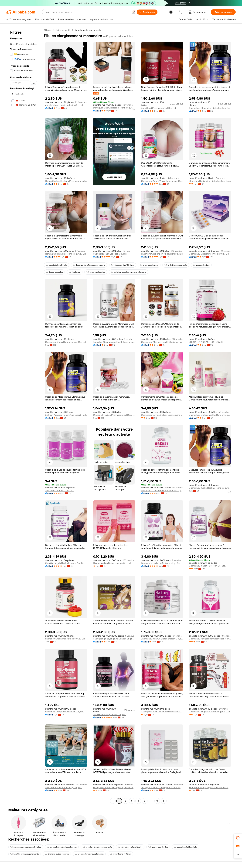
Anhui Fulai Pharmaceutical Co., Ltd (158, 108)
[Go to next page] (164, 801)
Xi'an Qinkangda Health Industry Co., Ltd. (65, 563)
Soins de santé (63, 30)
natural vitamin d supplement (62, 847)
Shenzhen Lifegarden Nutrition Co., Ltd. (65, 712)
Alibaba (47, 30)
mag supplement (149, 265)
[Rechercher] (147, 12)
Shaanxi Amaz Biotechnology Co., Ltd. (63, 787)
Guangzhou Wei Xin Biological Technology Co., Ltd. (162, 787)
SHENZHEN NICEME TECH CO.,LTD (206, 342)
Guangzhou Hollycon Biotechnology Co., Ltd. (162, 563)
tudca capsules (54, 272)
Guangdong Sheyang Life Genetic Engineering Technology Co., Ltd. (114, 639)
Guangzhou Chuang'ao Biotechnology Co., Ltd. (210, 108)
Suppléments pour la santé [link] (88, 30)
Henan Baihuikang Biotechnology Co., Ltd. (66, 254)
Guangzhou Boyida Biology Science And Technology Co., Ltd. (162, 415)
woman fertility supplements (89, 854)
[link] (238, 838)
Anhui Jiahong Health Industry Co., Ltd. (64, 105)
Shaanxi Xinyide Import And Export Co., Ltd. (162, 254)
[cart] (181, 13)
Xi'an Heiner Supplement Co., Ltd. (109, 714)
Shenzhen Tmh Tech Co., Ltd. (59, 490)
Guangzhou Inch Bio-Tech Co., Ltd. (110, 254)
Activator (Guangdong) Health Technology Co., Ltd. (114, 342)
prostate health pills (56, 265)
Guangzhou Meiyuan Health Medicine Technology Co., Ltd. (162, 342)
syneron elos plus (96, 272)
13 (157, 801)
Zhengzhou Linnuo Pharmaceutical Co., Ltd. (162, 490)
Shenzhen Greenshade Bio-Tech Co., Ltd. (65, 639)
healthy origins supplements (25, 854)
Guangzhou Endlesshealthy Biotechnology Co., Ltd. (210, 415)
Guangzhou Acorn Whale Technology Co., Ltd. (162, 181)
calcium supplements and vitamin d (129, 272)
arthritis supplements (176, 265)
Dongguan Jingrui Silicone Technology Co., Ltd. (114, 108)
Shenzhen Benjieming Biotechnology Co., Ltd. (210, 181)
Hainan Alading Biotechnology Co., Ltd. (112, 563)
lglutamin (75, 272)
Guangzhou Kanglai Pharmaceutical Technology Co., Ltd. (210, 639)
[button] (133, 12)
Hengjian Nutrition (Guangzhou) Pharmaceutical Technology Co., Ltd (114, 787)
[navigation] (24, 416)
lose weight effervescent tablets (89, 265)
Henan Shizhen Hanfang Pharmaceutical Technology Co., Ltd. (66, 181)
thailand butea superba (57, 854)
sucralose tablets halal (186, 847)
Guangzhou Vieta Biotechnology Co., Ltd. (209, 254)
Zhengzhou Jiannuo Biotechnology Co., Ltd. (162, 639)
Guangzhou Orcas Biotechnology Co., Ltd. (66, 342)
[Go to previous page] (113, 801)
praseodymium (201, 265)
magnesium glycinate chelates (26, 847)
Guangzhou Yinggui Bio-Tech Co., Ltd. (207, 566)
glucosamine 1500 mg (123, 265)
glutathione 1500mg (120, 854)
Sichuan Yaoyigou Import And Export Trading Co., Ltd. (66, 415)
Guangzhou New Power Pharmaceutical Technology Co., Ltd (162, 712)
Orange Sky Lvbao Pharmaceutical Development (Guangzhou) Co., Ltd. (114, 415)
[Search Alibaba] (87, 12)
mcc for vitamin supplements (97, 847)
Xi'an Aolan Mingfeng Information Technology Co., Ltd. (210, 787)
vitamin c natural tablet (130, 847)
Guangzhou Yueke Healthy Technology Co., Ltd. (210, 488)
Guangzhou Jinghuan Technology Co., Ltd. (210, 712)
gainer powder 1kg (158, 847)
